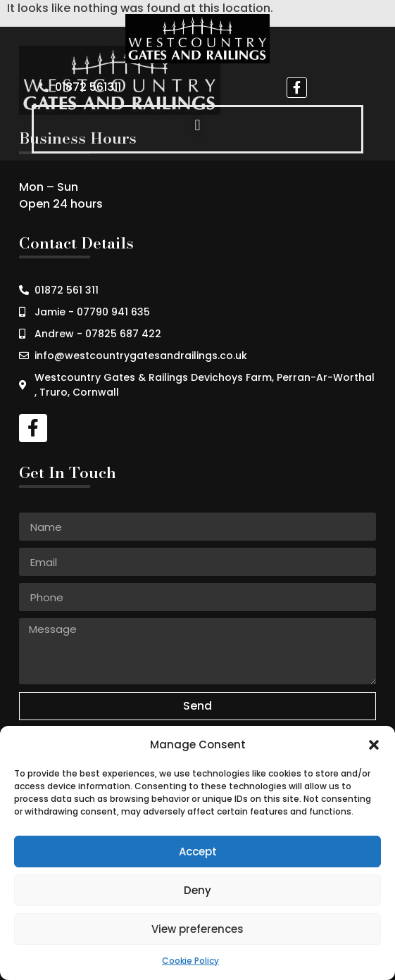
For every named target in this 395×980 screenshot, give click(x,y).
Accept (198, 852)
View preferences (197, 929)
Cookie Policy (190, 961)
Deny (197, 890)
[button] (374, 745)
